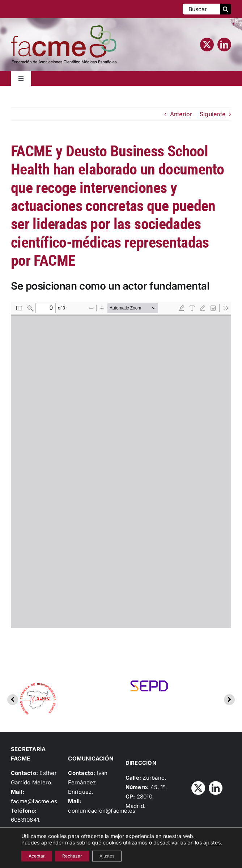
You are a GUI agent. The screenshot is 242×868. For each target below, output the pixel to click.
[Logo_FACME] (64, 28)
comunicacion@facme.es (102, 811)
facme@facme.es (34, 801)
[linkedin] (224, 45)
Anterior (181, 114)
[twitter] (207, 45)
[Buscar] (201, 9)
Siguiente (213, 114)
